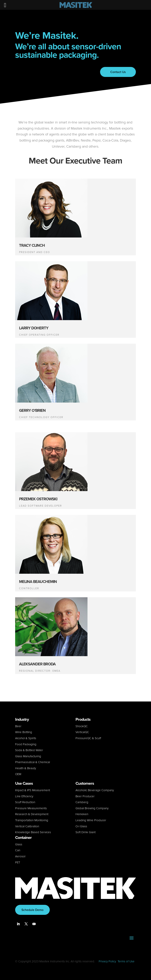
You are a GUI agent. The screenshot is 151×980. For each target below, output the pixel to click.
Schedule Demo (32, 910)
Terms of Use (126, 961)
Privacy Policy (107, 961)
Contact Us (118, 72)
